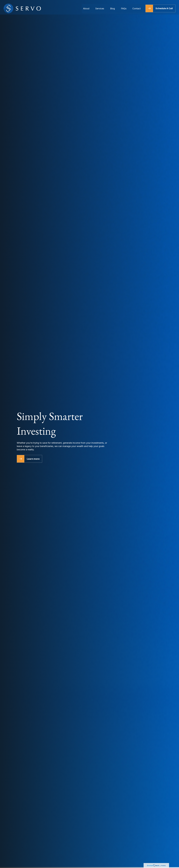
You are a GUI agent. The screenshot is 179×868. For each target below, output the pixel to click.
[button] (86, 6)
